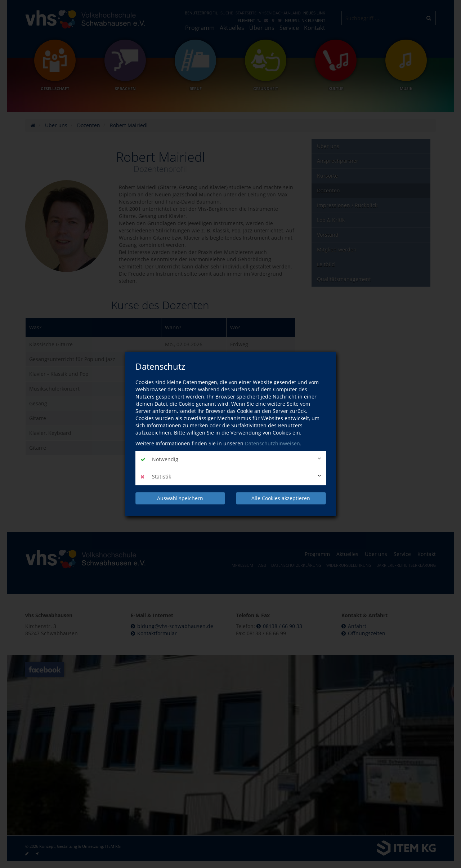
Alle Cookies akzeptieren (281, 498)
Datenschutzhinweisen (272, 443)
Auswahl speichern (180, 498)
